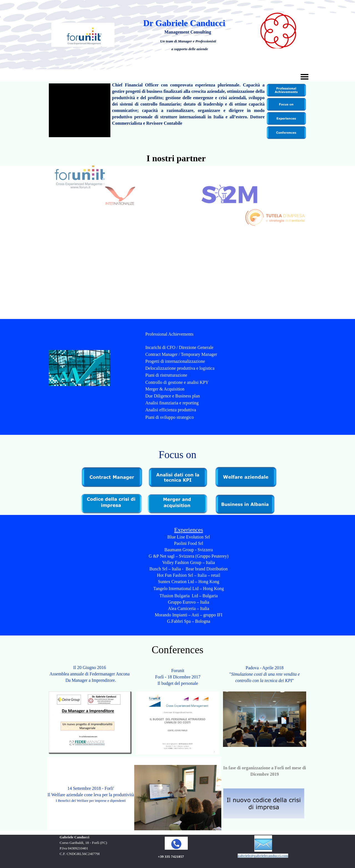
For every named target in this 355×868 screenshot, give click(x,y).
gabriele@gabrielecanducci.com (263, 856)
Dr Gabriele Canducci (184, 23)
